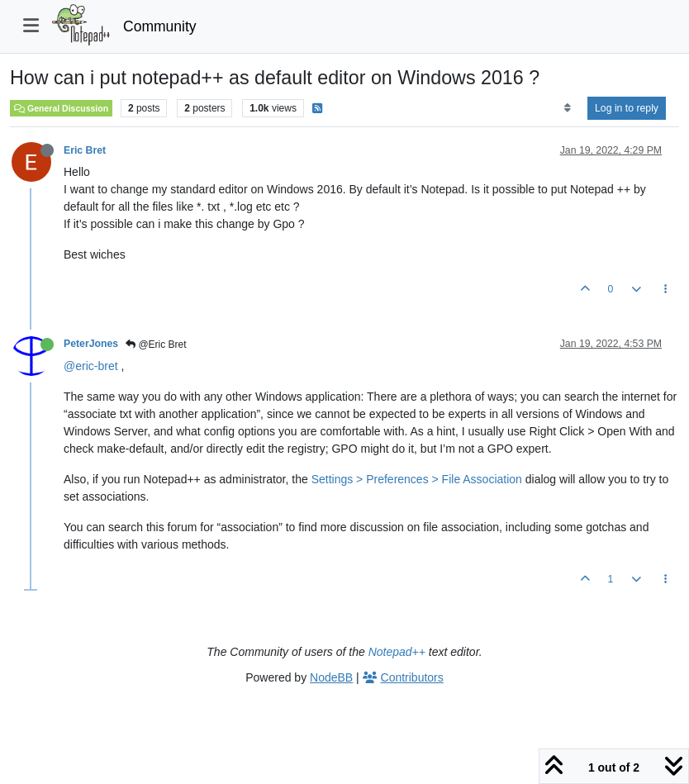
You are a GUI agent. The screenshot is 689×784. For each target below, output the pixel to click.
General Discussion (61, 108)
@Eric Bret (156, 344)
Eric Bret (85, 150)
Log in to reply (627, 108)
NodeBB (331, 677)
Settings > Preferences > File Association (417, 479)
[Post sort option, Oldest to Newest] (567, 108)
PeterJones (91, 344)
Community (160, 26)
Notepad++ (397, 652)
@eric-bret (91, 366)
